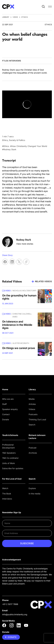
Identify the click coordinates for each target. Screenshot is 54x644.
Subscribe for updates (13, 468)
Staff (4, 404)
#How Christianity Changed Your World (29, 146)
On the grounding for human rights (19, 297)
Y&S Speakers (9, 453)
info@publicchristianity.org (15, 614)
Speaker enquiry (10, 409)
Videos (32, 409)
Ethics (25, 17)
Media (32, 399)
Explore (32, 488)
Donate (6, 419)
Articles (32, 404)
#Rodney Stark (9, 149)
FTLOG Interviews (12, 61)
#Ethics (6, 146)
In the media (34, 494)
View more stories (25, 244)
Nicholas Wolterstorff (24, 291)
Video (15, 17)
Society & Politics (17, 140)
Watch (5, 488)
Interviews (7, 499)
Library (6, 17)
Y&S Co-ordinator (10, 458)
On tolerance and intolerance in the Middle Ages (17, 325)
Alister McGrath (21, 343)
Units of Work (8, 463)
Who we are (8, 399)
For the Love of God (12, 479)
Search (32, 425)
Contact (6, 414)
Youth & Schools (10, 435)
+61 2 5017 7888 (10, 604)
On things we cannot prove (19, 348)
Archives (33, 453)
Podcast (33, 448)
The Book (7, 494)
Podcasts (33, 414)
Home (5, 389)
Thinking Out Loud (37, 419)
